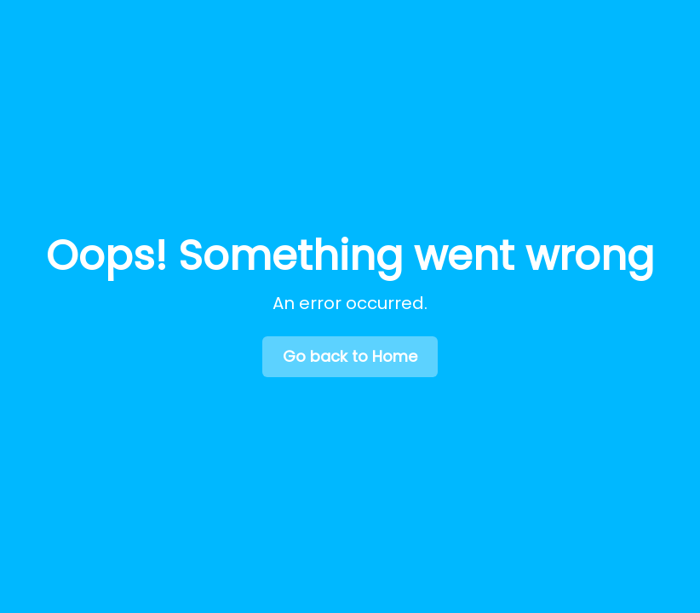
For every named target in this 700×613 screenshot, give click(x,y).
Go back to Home (350, 356)
